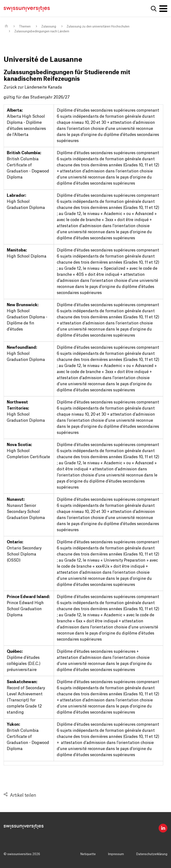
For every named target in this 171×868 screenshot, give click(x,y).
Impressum (116, 854)
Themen (25, 27)
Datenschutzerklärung (152, 854)
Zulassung (49, 27)
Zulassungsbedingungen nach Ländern (42, 31)
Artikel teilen (23, 795)
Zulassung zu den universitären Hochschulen (98, 27)
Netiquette (88, 854)
